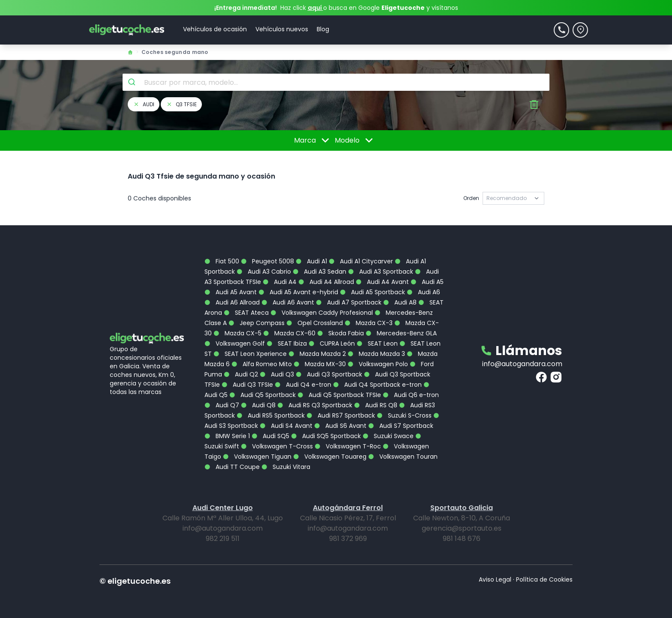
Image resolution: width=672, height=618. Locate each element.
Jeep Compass (256, 323)
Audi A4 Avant (382, 282)
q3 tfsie (181, 104)
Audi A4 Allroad (326, 282)
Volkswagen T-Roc (348, 446)
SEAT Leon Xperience (250, 354)
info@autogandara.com (522, 364)
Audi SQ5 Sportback (326, 436)
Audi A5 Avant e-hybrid (298, 292)
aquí (315, 8)
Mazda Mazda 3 (376, 354)
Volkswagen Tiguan (257, 457)
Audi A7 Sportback (349, 302)
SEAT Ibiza (287, 343)
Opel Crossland (315, 323)
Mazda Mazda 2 (317, 354)
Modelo (355, 140)
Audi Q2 (241, 374)
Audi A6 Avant (288, 302)
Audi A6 (423, 292)
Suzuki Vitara (286, 467)
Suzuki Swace (388, 436)
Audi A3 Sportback (381, 272)
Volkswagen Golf (235, 343)
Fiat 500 (222, 261)
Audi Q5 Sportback (262, 395)
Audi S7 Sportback (401, 426)
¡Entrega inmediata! (246, 8)
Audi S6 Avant (340, 426)
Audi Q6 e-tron (411, 395)
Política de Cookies (544, 579)
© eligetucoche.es (135, 581)
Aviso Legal (495, 579)
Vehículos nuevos (282, 29)
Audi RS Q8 (376, 405)
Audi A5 (427, 282)
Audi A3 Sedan (319, 272)
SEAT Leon (377, 343)
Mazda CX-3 (369, 323)
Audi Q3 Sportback (329, 374)
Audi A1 (311, 261)
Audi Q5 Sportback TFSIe (339, 395)
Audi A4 (280, 282)
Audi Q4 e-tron (303, 385)
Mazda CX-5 (237, 333)
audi (144, 104)
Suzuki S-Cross (404, 415)
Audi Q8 (258, 405)
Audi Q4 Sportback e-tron (377, 385)
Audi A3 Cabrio (264, 272)
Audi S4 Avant (286, 426)
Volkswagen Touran (403, 457)
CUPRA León (332, 343)
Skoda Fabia (340, 333)
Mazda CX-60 (289, 333)
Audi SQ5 (270, 436)
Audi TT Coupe (232, 467)
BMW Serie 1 (227, 436)
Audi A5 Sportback (372, 292)
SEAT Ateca (246, 313)
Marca (313, 140)
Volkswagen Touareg (330, 457)
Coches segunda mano (175, 52)
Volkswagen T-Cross (277, 446)
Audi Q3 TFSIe (247, 385)
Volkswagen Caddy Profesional (322, 313)
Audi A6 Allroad (232, 302)
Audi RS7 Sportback (341, 415)
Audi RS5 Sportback (271, 415)
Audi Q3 (277, 374)
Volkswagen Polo (378, 364)
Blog (323, 29)
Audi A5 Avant (231, 292)
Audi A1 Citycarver (361, 261)
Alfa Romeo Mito (262, 364)
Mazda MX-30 (320, 364)
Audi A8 (400, 302)
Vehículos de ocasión (215, 29)
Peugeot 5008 (267, 261)
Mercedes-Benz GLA (401, 333)
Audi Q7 (222, 405)
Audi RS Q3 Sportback (315, 405)
